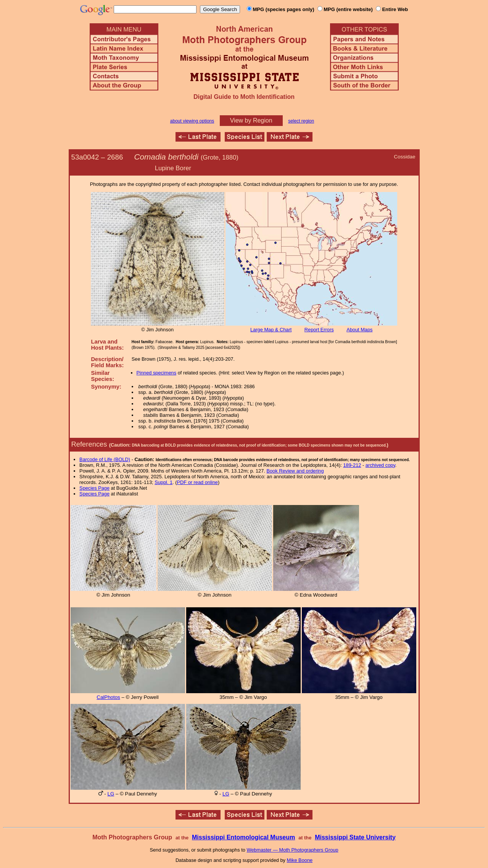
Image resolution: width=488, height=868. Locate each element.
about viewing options (192, 121)
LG (111, 794)
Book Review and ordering (295, 471)
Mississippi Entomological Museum (243, 837)
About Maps (359, 330)
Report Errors (319, 330)
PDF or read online (197, 482)
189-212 (352, 465)
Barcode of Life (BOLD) (105, 459)
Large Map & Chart (271, 330)
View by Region (251, 120)
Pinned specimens (157, 373)
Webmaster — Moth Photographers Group (292, 850)
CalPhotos (108, 697)
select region (301, 121)
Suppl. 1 (163, 482)
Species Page (94, 488)
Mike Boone (300, 860)
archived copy (380, 465)
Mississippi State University (355, 837)
